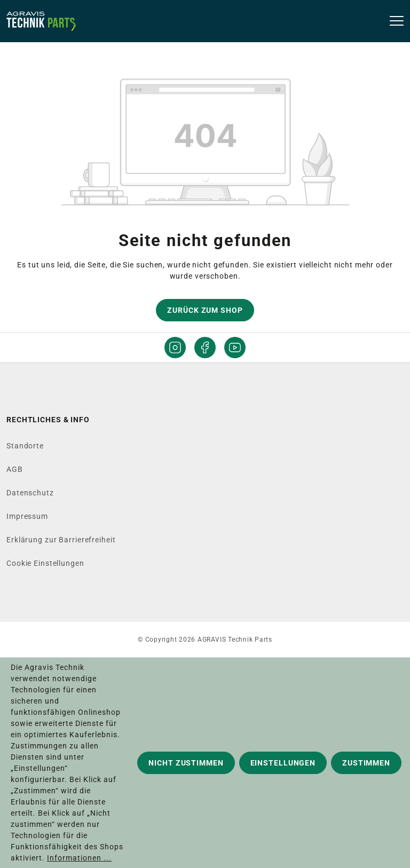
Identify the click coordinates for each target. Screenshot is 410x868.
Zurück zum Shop (205, 310)
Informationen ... (79, 858)
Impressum (27, 516)
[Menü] (393, 21)
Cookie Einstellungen (45, 563)
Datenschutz (30, 493)
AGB (15, 469)
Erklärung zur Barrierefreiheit (61, 540)
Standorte (25, 446)
